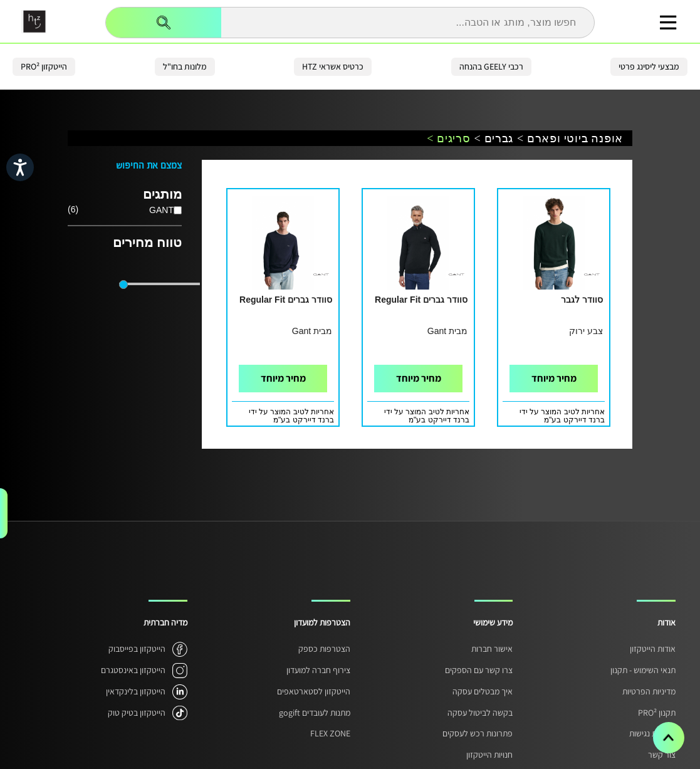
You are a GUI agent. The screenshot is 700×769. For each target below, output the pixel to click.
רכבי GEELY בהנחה (491, 66)
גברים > (494, 139)
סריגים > (448, 139)
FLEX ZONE (330, 733)
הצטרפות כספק (324, 649)
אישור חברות (492, 649)
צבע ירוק (586, 331)
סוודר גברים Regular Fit (421, 300)
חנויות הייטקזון (489, 755)
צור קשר (662, 755)
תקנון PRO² (657, 713)
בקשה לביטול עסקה (480, 713)
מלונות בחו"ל (185, 66)
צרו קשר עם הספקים (479, 670)
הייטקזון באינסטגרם (133, 670)
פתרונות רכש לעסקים (478, 733)
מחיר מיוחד (554, 378)
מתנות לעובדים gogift (315, 713)
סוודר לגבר (582, 300)
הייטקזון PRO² (44, 66)
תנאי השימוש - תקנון (643, 670)
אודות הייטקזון (653, 649)
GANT (161, 210)
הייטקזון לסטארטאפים (314, 691)
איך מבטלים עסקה (483, 691)
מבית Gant (447, 331)
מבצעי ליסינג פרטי (649, 66)
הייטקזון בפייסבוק (137, 649)
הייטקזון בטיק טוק (137, 713)
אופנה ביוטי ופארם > (570, 139)
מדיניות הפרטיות (649, 691)
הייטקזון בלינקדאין (136, 691)
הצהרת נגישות (652, 733)
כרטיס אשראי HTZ (333, 66)
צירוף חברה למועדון (318, 670)
